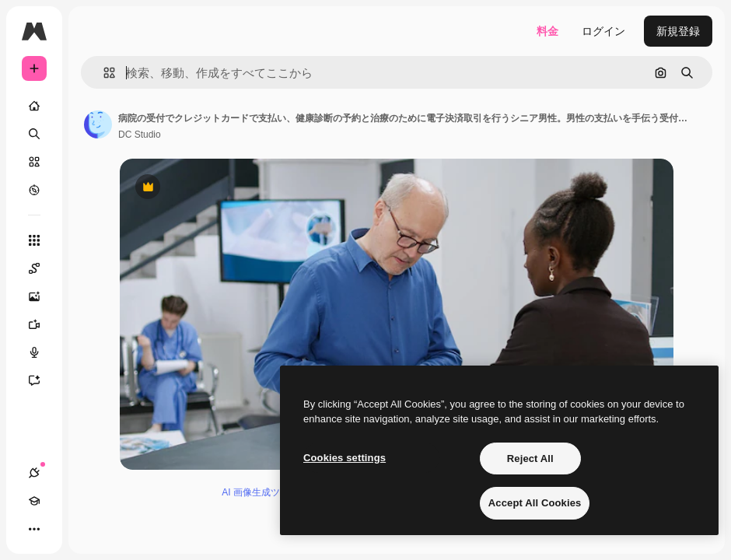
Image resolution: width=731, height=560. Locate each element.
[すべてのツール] (34, 240)
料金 (547, 31)
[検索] (34, 134)
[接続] (34, 473)
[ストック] (34, 162)
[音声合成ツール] (42, 352)
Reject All (530, 458)
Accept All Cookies (535, 503)
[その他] (34, 529)
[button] (103, 73)
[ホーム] (34, 106)
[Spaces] (42, 268)
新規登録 (678, 31)
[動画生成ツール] (42, 324)
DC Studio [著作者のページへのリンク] (140, 135)
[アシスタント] (42, 380)
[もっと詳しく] (34, 190)
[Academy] (34, 501)
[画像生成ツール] (42, 296)
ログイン (603, 31)
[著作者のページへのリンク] (98, 124)
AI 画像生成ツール (260, 492)
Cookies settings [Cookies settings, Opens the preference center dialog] (345, 458)
